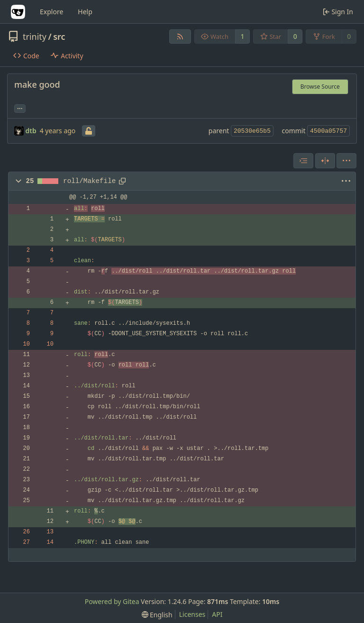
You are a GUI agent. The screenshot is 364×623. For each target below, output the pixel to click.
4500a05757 (328, 131)
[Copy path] (122, 181)
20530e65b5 (252, 131)
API (217, 614)
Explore (51, 12)
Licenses (192, 614)
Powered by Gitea (112, 601)
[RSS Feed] (180, 37)
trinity (35, 37)
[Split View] (325, 161)
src (59, 37)
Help (85, 12)
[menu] (346, 161)
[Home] (18, 12)
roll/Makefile (89, 181)
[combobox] (303, 161)
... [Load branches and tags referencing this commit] (20, 108)
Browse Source (320, 87)
